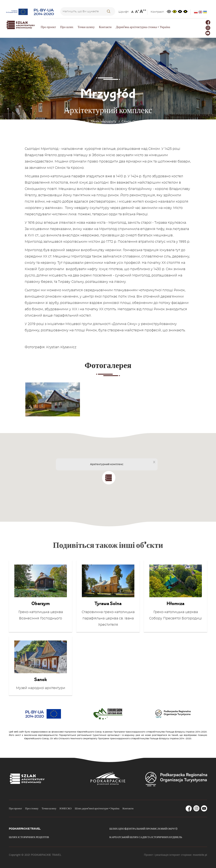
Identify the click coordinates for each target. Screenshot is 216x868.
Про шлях (67, 27)
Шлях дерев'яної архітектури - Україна (97, 808)
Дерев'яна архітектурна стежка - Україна (143, 27)
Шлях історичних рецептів (29, 837)
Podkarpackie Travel (25, 829)
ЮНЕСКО (65, 808)
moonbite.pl (200, 855)
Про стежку (32, 808)
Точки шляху (86, 27)
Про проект (48, 27)
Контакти (105, 27)
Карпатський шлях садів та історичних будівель (146, 837)
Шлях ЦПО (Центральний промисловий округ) (143, 829)
